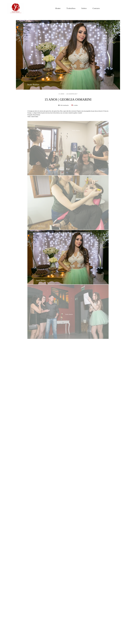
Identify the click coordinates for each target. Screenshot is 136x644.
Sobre (84, 8)
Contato (96, 8)
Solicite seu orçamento (109, 205)
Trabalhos (71, 8)
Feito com (68, 643)
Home (58, 8)
